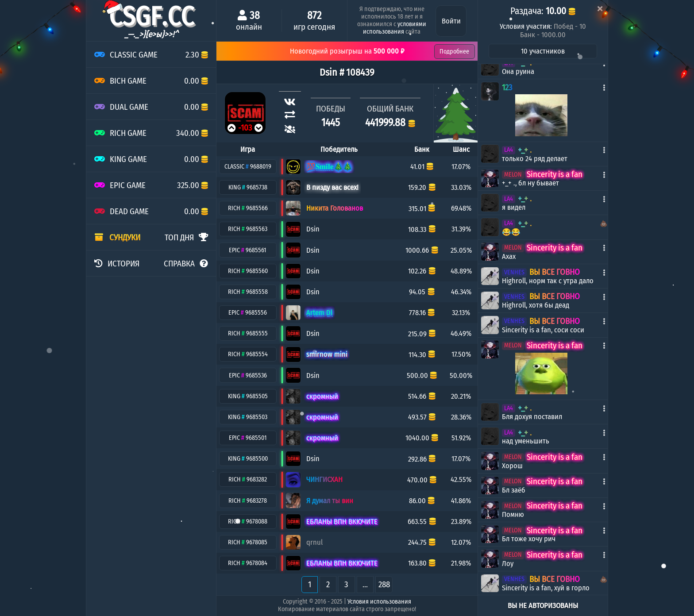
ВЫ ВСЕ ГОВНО (555, 272)
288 (384, 584)
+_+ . (525, 150)
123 (507, 87)
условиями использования (395, 28)
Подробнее (454, 52)
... (365, 584)
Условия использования (379, 602)
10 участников (543, 51)
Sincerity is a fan (555, 174)
